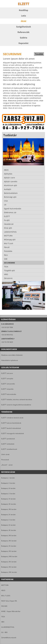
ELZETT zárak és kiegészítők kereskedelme (16, 405)
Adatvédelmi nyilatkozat (10, 360)
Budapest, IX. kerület (8, 515)
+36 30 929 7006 (7, 327)
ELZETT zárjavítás (7, 389)
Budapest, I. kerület (8, 478)
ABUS (3, 590)
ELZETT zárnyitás (7, 379)
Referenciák (23, 32)
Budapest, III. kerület (8, 488)
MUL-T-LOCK (6, 596)
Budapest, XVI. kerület (9, 551)
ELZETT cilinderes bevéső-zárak (12, 418)
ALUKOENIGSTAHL (8, 627)
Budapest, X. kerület (8, 520)
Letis (24, 16)
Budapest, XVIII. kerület (9, 556)
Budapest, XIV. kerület (9, 541)
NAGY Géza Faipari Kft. (9, 601)
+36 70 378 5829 (7, 342)
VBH (3, 622)
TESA (3, 617)
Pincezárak (5, 460)
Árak (24, 21)
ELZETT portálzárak (8, 439)
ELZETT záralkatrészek (9, 449)
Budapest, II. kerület (8, 483)
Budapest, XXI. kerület (9, 567)
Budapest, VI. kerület (8, 499)
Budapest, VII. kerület (9, 504)
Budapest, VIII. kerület (9, 509)
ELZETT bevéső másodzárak (11, 428)
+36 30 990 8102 (7, 335)
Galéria (24, 38)
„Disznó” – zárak (7, 465)
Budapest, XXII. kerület (9, 572)
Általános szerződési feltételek (12, 355)
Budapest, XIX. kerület (9, 562)
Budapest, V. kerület (8, 494)
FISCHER (4, 606)
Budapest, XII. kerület (9, 530)
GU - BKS (4, 632)
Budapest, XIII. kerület (9, 536)
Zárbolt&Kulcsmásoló (9, 638)
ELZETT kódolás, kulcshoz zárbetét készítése (17, 399)
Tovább (39, 54)
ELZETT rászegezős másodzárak (13, 433)
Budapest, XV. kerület (9, 546)
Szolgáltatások (24, 27)
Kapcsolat (23, 43)
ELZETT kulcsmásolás (9, 394)
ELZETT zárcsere (7, 373)
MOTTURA (5, 585)
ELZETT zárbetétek (8, 444)
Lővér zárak (5, 454)
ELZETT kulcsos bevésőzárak (11, 423)
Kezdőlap (23, 10)
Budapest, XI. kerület (8, 525)
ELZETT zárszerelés (8, 384)
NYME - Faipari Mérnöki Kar (11, 611)
